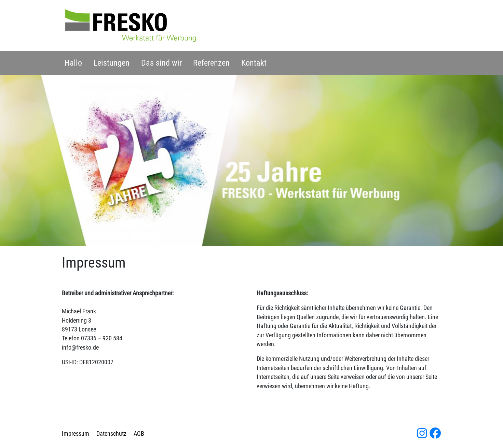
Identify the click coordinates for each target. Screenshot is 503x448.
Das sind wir (161, 63)
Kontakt (254, 63)
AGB (139, 434)
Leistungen (112, 63)
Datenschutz (111, 434)
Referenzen (211, 63)
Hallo (73, 63)
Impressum (76, 434)
